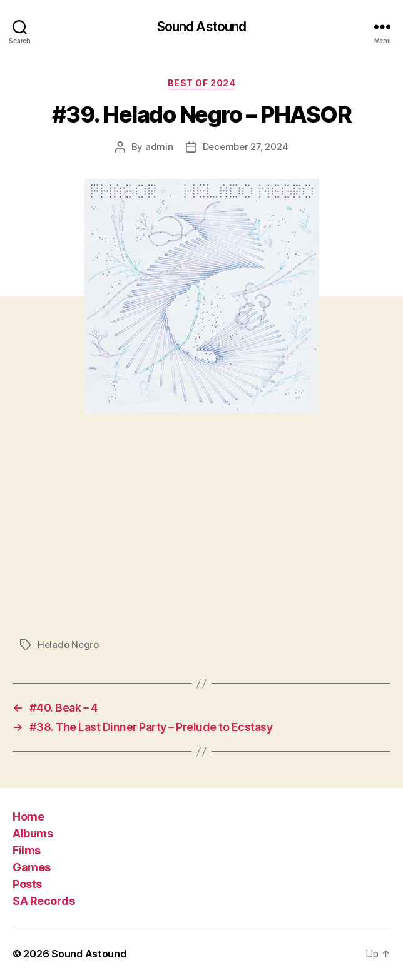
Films (27, 850)
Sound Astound (202, 27)
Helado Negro (68, 644)
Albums (33, 833)
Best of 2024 (201, 83)
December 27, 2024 (246, 147)
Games (32, 867)
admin (159, 147)
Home (28, 816)
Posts (27, 884)
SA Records (43, 901)
